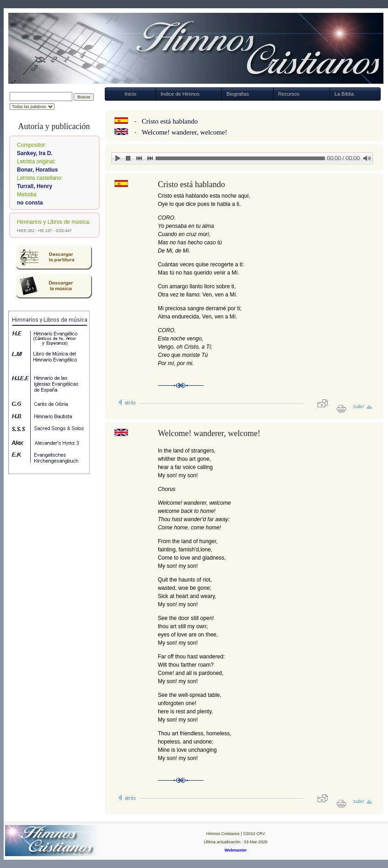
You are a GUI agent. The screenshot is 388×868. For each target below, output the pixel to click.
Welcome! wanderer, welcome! (185, 132)
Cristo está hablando (170, 121)
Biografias (238, 94)
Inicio (130, 94)
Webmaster (236, 850)
